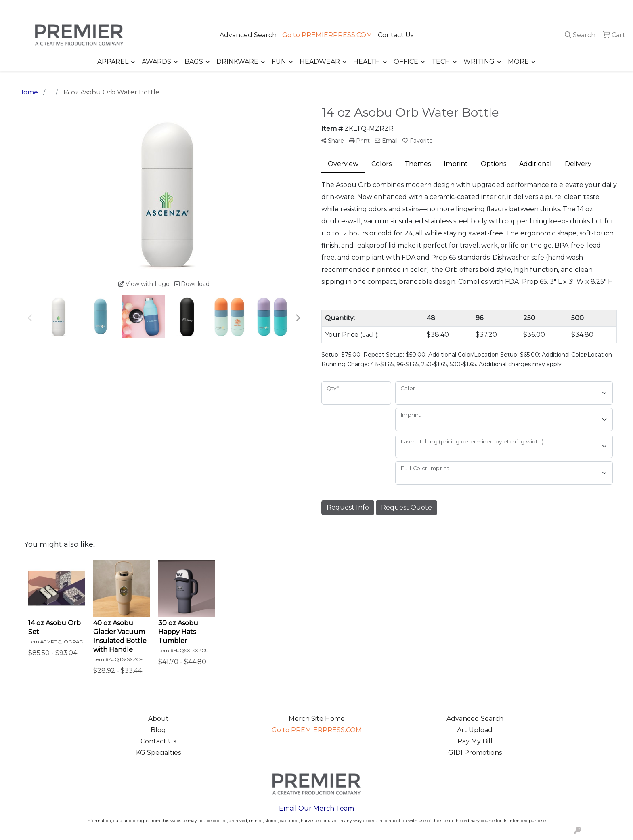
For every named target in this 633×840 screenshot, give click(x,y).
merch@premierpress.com (581, 9)
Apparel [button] (113, 62)
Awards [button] (156, 62)
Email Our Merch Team (316, 808)
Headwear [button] (320, 62)
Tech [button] (441, 62)
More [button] (518, 62)
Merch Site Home (317, 719)
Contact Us (396, 35)
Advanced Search (248, 35)
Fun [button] (279, 62)
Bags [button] (194, 62)
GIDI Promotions (475, 753)
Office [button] (406, 62)
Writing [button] (479, 62)
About (158, 719)
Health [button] (367, 62)
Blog (158, 730)
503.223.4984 (510, 9)
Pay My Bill (475, 741)
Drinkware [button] (237, 62)
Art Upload (475, 730)
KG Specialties (158, 753)
